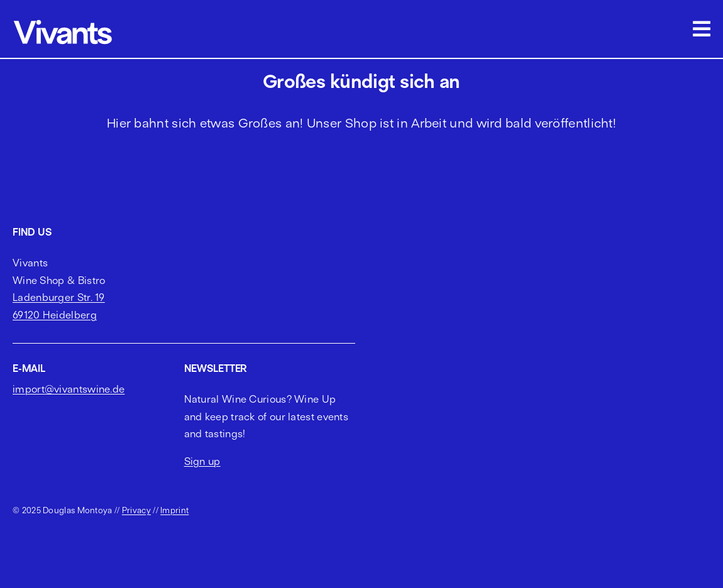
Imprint (174, 510)
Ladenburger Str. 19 (59, 297)
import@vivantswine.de (69, 389)
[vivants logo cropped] (63, 22)
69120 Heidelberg (55, 315)
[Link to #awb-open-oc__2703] (702, 29)
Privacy (136, 510)
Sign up (202, 461)
